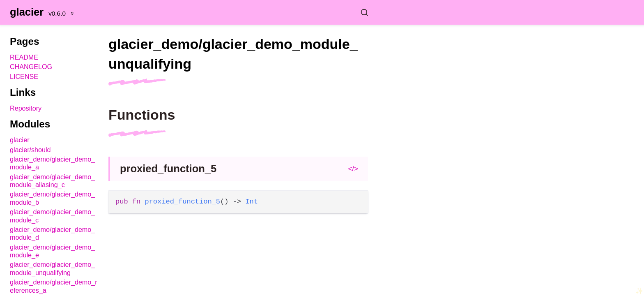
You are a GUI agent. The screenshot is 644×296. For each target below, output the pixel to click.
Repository (26, 108)
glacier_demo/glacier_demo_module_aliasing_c (52, 181)
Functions (142, 115)
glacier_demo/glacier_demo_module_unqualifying (52, 268)
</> (353, 169)
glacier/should (30, 150)
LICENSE (24, 76)
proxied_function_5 (168, 169)
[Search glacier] (243, 12)
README (24, 57)
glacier (27, 12)
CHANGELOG (31, 67)
